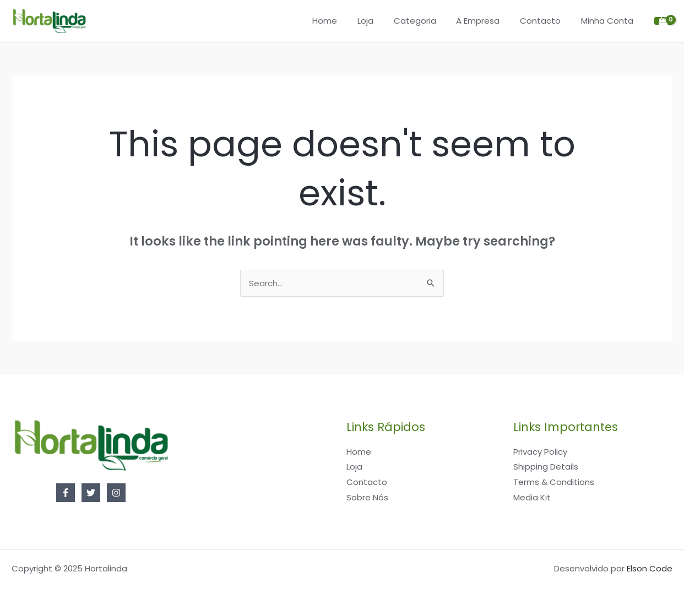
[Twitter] (91, 493)
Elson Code (650, 568)
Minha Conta (609, 21)
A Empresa (487, 21)
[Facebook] (66, 493)
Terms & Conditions (554, 482)
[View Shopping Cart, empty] (663, 21)
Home (345, 21)
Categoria (428, 21)
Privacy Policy (540, 452)
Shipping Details (546, 467)
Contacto (546, 21)
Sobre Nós (367, 497)
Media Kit (532, 497)
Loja (382, 21)
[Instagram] (116, 493)
